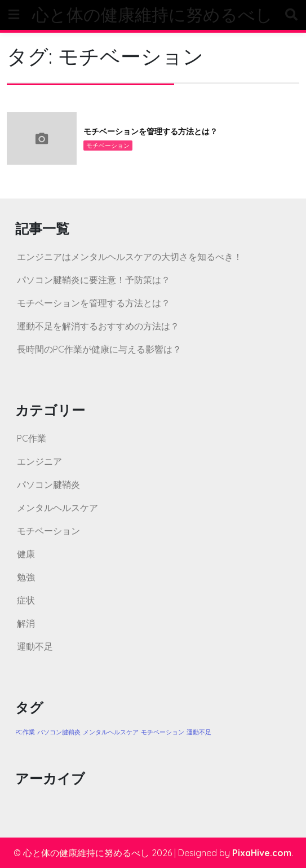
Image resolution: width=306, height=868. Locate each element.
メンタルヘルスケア (57, 508)
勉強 (26, 577)
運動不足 (35, 646)
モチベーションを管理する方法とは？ (150, 131)
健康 (26, 554)
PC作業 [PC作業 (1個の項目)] (25, 732)
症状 (26, 600)
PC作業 (32, 438)
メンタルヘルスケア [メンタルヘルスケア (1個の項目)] (111, 732)
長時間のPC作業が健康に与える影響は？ (99, 349)
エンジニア (39, 461)
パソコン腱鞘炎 (48, 484)
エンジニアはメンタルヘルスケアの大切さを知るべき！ (130, 257)
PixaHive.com (262, 853)
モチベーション (108, 146)
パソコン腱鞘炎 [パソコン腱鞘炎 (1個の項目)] (59, 732)
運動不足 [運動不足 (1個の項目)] (199, 732)
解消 (26, 623)
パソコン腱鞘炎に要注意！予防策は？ (94, 280)
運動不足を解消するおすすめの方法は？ (98, 326)
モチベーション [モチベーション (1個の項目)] (163, 732)
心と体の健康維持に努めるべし (152, 15)
